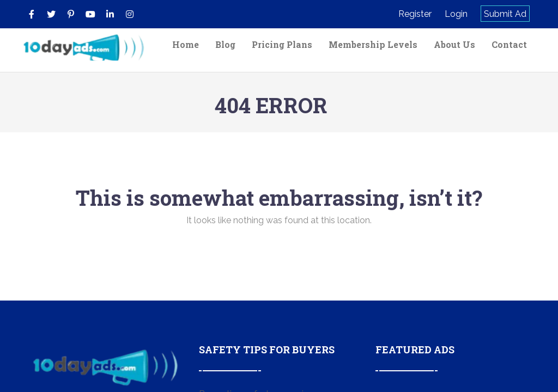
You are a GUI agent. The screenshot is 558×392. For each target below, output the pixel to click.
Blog (225, 44)
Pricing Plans (282, 44)
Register (415, 14)
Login (456, 14)
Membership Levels (373, 44)
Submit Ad (505, 14)
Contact (509, 44)
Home (186, 44)
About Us (454, 44)
